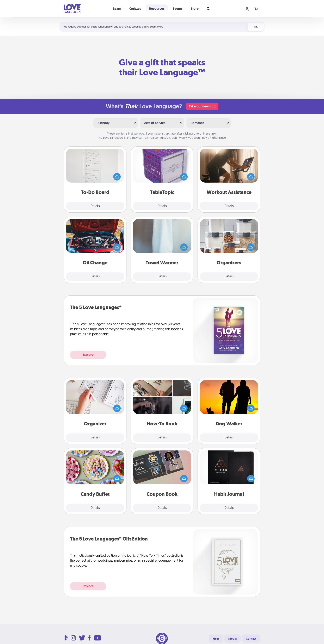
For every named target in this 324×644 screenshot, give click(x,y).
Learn (117, 9)
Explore (88, 355)
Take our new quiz (202, 106)
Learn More (157, 27)
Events (178, 9)
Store (195, 9)
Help (216, 639)
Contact (251, 639)
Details (95, 206)
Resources (157, 9)
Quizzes (135, 9)
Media (232, 639)
